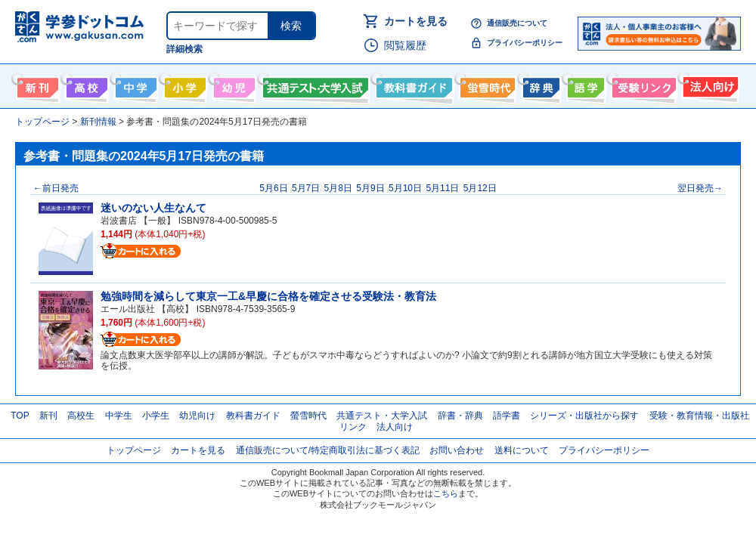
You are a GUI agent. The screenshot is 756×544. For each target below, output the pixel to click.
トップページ (134, 450)
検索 (291, 26)
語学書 (584, 85)
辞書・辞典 (460, 416)
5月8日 (338, 188)
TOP (20, 416)
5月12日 (480, 188)
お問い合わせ (457, 450)
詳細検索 (184, 49)
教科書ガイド (412, 85)
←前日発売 (56, 188)
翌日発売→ (700, 188)
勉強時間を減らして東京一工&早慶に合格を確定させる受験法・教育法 (268, 296)
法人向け (709, 85)
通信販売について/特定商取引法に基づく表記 (328, 450)
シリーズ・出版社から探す (584, 416)
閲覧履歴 (405, 45)
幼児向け (232, 85)
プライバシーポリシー (525, 43)
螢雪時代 (486, 85)
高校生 (81, 416)
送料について (522, 450)
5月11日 (442, 188)
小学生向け (183, 85)
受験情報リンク (642, 85)
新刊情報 (36, 85)
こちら (446, 493)
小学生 (156, 416)
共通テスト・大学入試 (314, 85)
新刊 (48, 416)
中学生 (119, 416)
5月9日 (370, 188)
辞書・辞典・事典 (539, 85)
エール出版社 (128, 309)
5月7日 (306, 188)
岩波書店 (119, 221)
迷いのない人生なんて (153, 208)
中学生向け (134, 85)
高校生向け (85, 85)
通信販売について (517, 23)
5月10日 (405, 188)
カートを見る (416, 21)
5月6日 (273, 188)
